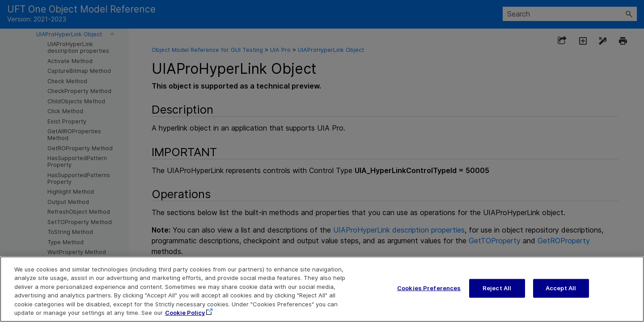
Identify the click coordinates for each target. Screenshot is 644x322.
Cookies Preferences (429, 289)
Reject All (497, 289)
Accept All (561, 289)
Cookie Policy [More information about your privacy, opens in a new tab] (185, 314)
